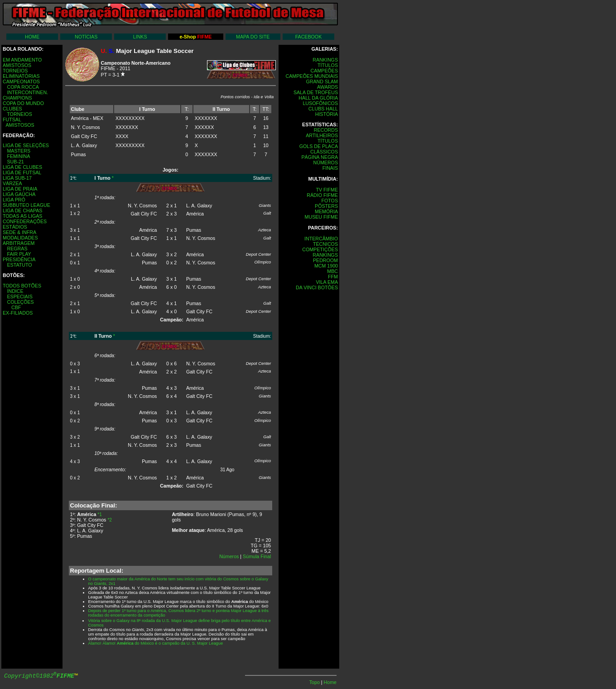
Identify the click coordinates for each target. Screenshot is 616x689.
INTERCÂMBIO (321, 239)
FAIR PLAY (19, 254)
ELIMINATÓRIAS (21, 76)
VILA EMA (327, 282)
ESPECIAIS (19, 297)
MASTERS (19, 151)
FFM (333, 277)
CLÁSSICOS (324, 152)
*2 (109, 520)
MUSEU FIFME (321, 217)
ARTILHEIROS (322, 135)
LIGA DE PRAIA (20, 189)
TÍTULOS (328, 65)
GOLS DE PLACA (319, 146)
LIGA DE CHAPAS (22, 211)
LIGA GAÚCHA (19, 194)
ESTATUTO (19, 265)
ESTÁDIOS (15, 227)
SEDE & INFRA (19, 232)
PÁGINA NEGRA (320, 157)
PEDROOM (325, 260)
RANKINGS (325, 60)
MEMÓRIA (326, 211)
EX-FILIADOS (18, 313)
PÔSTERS (326, 206)
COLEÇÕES (20, 302)
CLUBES (12, 109)
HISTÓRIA (327, 114)
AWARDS (327, 87)
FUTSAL (12, 120)
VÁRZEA (12, 183)
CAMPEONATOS (21, 81)
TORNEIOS (15, 71)
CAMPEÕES (324, 71)
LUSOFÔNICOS (320, 103)
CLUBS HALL (323, 109)
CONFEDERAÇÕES (25, 221)
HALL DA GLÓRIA (318, 98)
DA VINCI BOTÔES (317, 287)
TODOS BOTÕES (22, 286)
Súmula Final (257, 556)
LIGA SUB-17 (17, 178)
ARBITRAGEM (19, 243)
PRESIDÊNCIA (19, 259)
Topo (315, 682)
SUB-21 (15, 162)
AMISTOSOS (17, 65)
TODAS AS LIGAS (22, 216)
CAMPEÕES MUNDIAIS (312, 76)
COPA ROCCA (23, 87)
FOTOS (330, 201)
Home (330, 682)
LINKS (140, 37)
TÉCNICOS (325, 244)
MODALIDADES (20, 238)
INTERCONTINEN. (27, 92)
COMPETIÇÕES (320, 249)
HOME (32, 37)
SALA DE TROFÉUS (316, 92)
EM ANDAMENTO (22, 60)
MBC (332, 271)
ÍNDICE (15, 291)
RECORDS (326, 130)
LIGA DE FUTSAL (22, 172)
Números (229, 556)
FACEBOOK (309, 37)
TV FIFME (327, 190)
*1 (99, 514)
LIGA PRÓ (14, 200)
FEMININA (18, 156)
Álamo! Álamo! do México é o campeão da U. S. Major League (156, 643)
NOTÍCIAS (86, 37)
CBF (16, 307)
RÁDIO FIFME (322, 195)
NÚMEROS (326, 163)
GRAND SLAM (322, 81)
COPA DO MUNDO (23, 103)
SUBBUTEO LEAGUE (26, 205)
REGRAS (17, 249)
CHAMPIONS (17, 98)
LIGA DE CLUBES (22, 167)
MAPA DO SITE (253, 37)
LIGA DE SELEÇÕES (26, 145)
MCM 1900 (326, 266)
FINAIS (330, 168)
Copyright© (39, 676)
